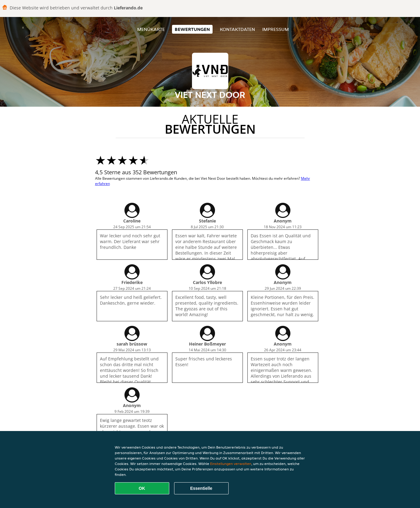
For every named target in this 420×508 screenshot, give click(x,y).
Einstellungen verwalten (231, 464)
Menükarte (151, 29)
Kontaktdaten (237, 29)
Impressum (276, 29)
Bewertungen (192, 29)
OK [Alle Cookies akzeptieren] (142, 488)
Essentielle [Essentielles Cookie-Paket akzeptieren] (201, 488)
